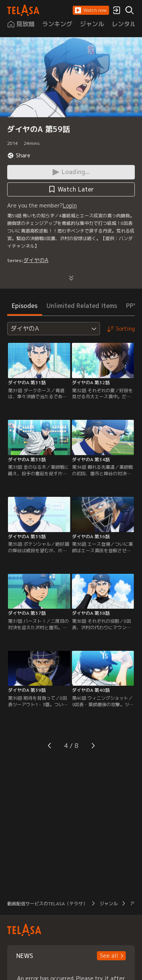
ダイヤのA (36, 260)
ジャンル (109, 904)
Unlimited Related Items (82, 306)
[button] (91, 10)
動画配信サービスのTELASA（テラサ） (47, 904)
